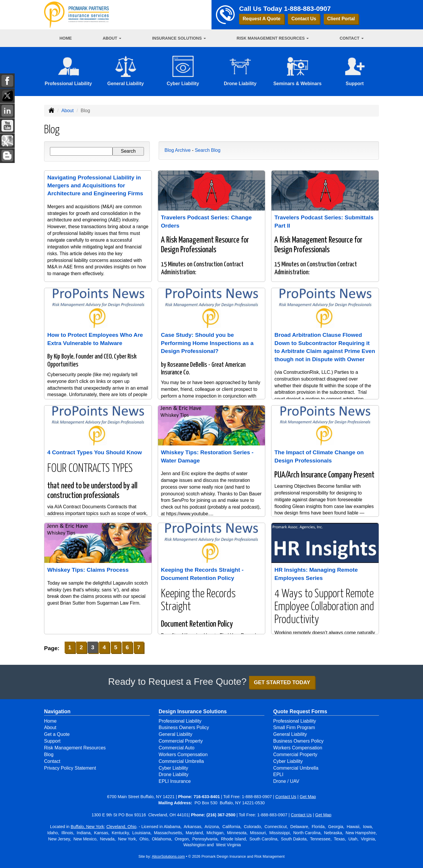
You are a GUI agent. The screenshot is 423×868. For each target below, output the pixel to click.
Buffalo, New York (87, 827)
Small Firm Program (294, 727)
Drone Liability (173, 774)
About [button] (112, 38)
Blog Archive (178, 150)
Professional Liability (180, 721)
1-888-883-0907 (307, 9)
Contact (52, 761)
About (68, 111)
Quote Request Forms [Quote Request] (300, 711)
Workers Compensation (183, 755)
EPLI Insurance (175, 781)
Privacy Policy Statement (70, 768)
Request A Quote (262, 19)
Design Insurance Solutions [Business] (193, 711)
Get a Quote (57, 734)
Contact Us (304, 19)
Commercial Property (181, 741)
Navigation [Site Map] (57, 711)
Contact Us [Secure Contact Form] (286, 797)
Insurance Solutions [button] (179, 38)
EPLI (278, 774)
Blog (49, 755)
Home (66, 38)
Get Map (308, 797)
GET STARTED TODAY (282, 682)
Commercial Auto (177, 748)
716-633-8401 (207, 797)
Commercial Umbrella (181, 761)
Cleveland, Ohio (121, 827)
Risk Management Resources (75, 748)
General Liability (176, 734)
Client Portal (341, 19)
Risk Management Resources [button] (273, 38)
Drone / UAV (286, 781)
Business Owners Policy (184, 727)
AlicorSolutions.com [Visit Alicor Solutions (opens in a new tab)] (168, 856)
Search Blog (208, 150)
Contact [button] (351, 38)
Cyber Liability (173, 768)
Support (52, 741)
